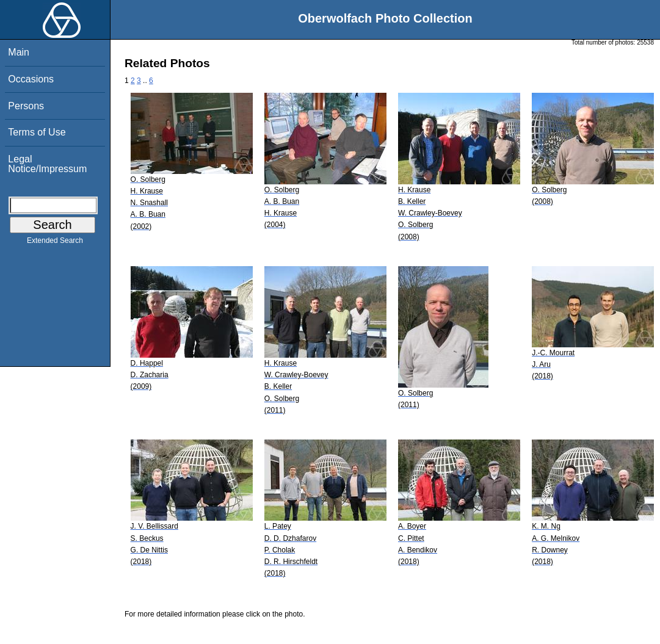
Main (19, 52)
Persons (26, 106)
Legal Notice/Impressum (47, 164)
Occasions (31, 79)
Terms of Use (37, 132)
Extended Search (55, 243)
